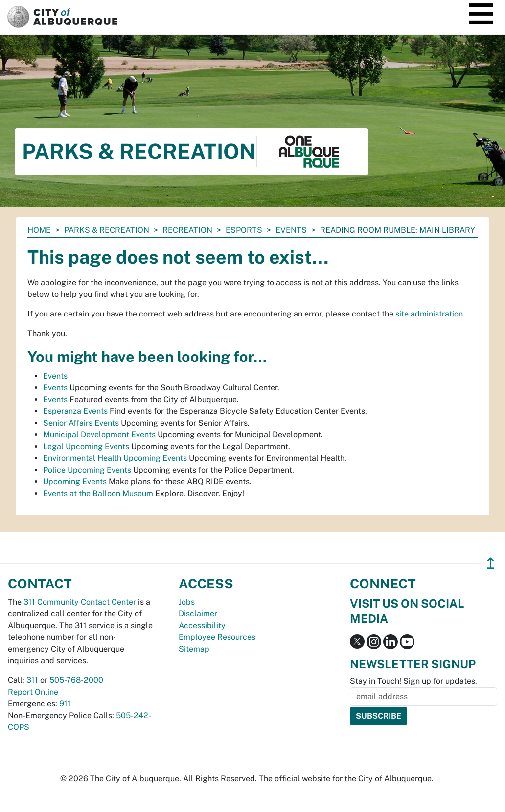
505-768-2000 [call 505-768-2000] (76, 680)
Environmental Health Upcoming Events (115, 458)
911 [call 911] (65, 704)
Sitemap (194, 649)
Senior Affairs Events (81, 423)
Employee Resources (217, 637)
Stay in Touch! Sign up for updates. (413, 681)
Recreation (187, 230)
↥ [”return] (491, 563)
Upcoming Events (75, 482)
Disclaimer (198, 614)
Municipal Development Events (99, 435)
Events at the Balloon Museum (98, 493)
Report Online (33, 692)
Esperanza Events (75, 411)
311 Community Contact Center (80, 602)
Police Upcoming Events (87, 470)
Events (291, 230)
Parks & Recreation (107, 230)
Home (39, 230)
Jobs (187, 602)
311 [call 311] (32, 680)
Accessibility (202, 625)
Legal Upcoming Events (86, 446)
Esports (244, 230)
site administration (429, 314)
